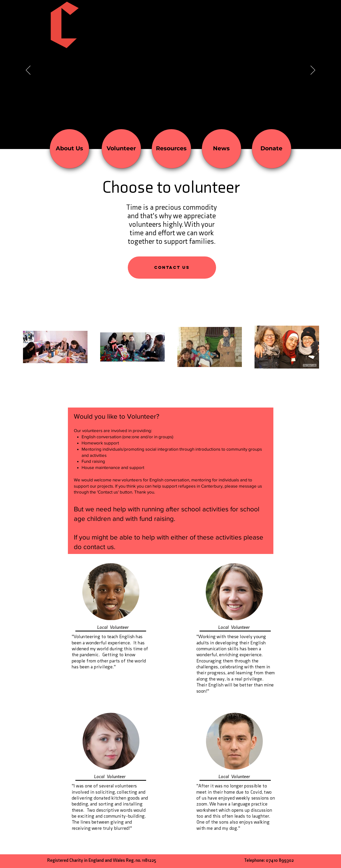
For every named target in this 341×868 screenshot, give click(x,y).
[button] (172, 268)
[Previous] (28, 71)
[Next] (313, 71)
